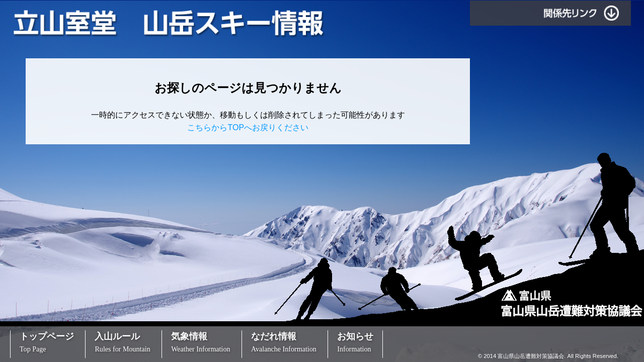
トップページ (47, 342)
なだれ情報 (284, 342)
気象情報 (200, 342)
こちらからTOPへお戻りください (248, 127)
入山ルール (122, 342)
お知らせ (355, 342)
